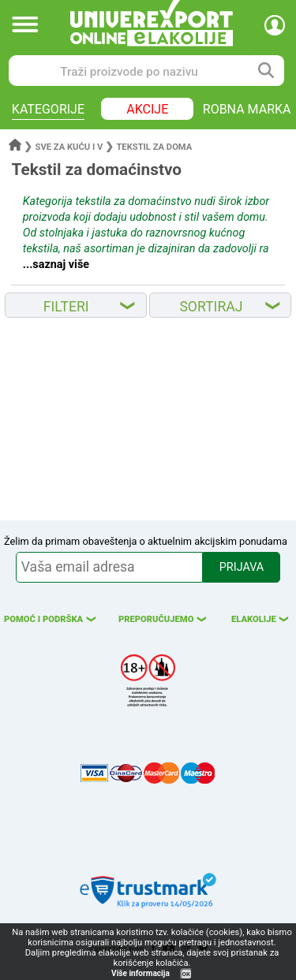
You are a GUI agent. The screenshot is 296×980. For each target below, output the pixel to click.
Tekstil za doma (154, 147)
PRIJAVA (242, 567)
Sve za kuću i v (69, 147)
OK (186, 974)
